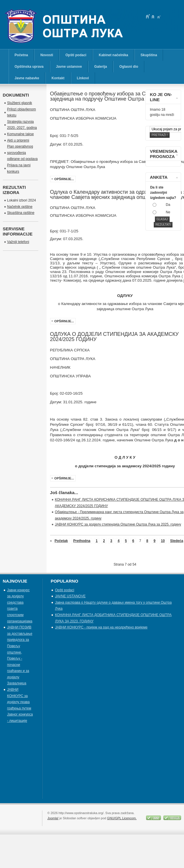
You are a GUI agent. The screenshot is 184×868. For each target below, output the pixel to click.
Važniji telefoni (18, 242)
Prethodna (82, 541)
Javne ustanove (69, 67)
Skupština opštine (21, 213)
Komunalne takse (21, 134)
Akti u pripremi (18, 140)
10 (163, 541)
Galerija (100, 67)
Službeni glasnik (20, 103)
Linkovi (83, 78)
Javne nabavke (27, 78)
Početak (61, 541)
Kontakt (58, 78)
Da (168, 205)
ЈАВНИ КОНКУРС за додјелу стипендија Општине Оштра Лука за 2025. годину (118, 524)
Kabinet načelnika (113, 55)
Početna (21, 55)
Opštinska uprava (29, 67)
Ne (168, 212)
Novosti (47, 55)
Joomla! (53, 818)
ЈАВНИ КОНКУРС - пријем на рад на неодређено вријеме (101, 627)
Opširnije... (64, 179)
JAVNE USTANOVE (70, 596)
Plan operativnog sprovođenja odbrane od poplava (22, 153)
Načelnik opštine (20, 207)
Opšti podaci (76, 55)
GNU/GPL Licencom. (122, 818)
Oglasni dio (129, 67)
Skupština (149, 55)
